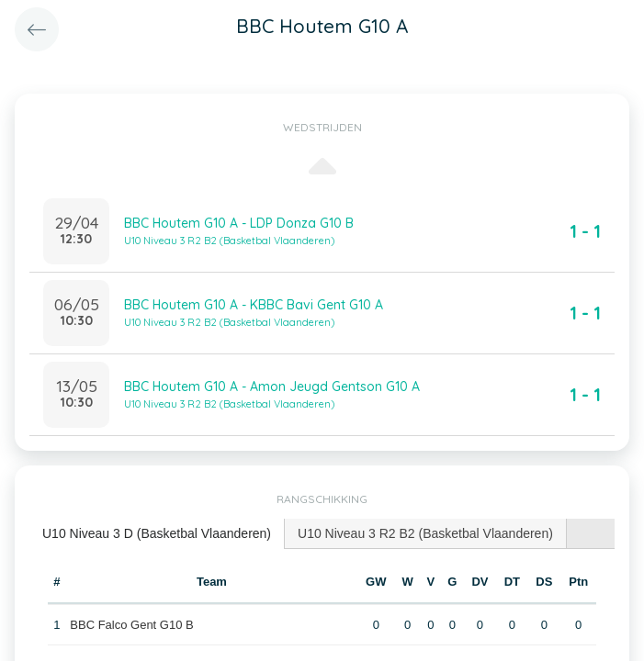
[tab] (157, 534)
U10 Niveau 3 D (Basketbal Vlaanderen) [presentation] (157, 533)
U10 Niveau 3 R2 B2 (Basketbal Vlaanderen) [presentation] (425, 533)
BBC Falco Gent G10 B (131, 625)
